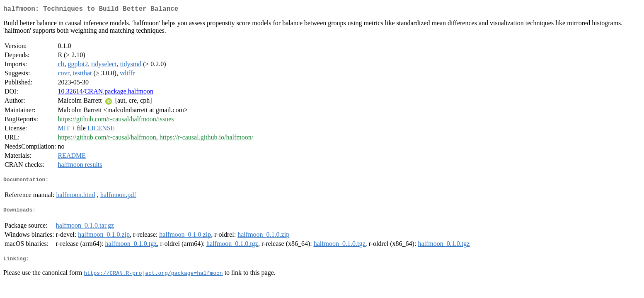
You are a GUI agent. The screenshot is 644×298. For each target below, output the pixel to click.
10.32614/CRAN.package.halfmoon (105, 93)
